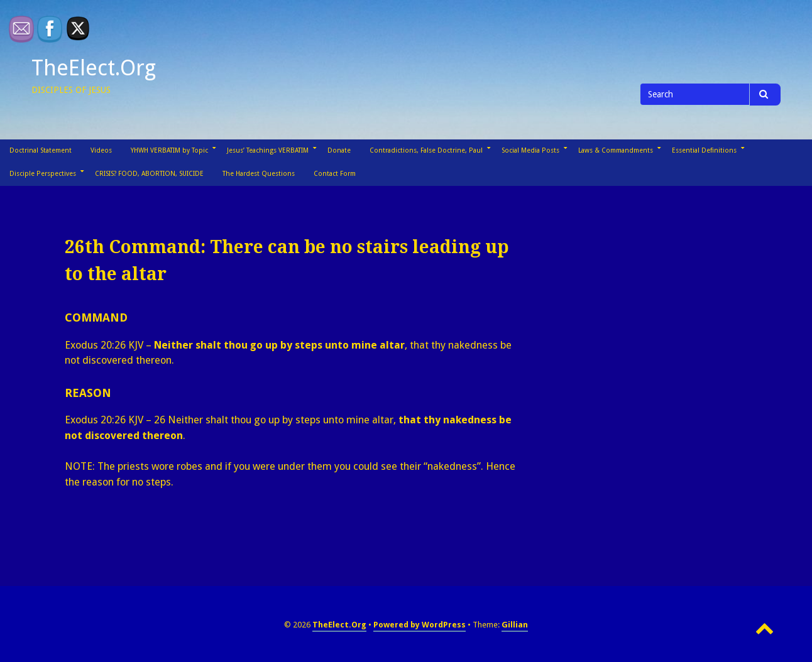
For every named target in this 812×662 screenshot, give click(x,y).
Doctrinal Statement (41, 150)
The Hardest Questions (259, 174)
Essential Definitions (704, 150)
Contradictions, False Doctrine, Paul (426, 150)
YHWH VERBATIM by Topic (169, 150)
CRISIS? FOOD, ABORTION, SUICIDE (149, 174)
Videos (101, 150)
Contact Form (335, 174)
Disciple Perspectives (43, 174)
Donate (339, 150)
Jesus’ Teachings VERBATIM (268, 150)
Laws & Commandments (616, 150)
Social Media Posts (530, 150)
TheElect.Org (94, 68)
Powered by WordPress (420, 625)
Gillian (515, 625)
